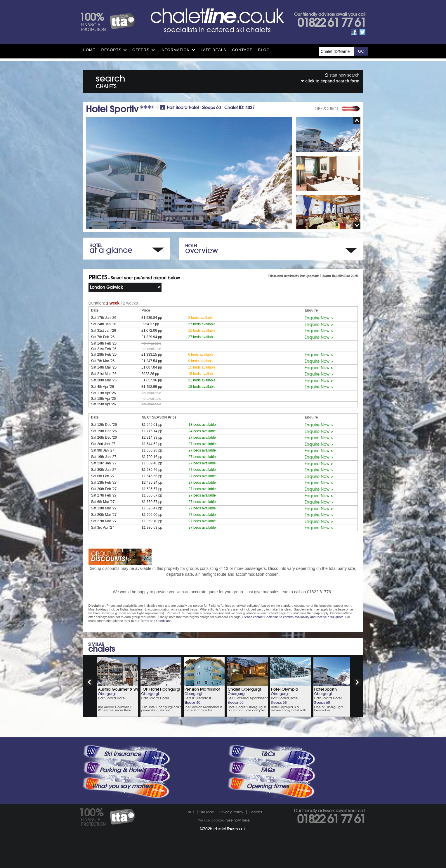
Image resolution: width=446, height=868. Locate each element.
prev (89, 682)
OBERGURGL (327, 109)
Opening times (268, 786)
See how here (238, 820)
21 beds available (202, 380)
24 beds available (202, 431)
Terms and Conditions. (156, 621)
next (357, 682)
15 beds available (202, 331)
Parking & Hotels (123, 770)
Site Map (207, 812)
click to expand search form (330, 81)
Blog (264, 50)
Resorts (112, 50)
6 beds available (201, 355)
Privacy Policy (231, 812)
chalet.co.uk (230, 829)
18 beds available (202, 387)
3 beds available (201, 318)
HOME (89, 50)
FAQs (268, 770)
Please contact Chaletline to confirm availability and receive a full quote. (293, 617)
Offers (141, 50)
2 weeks (130, 303)
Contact (242, 50)
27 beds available (202, 324)
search (111, 81)
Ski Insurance (123, 754)
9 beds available (201, 361)
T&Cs (268, 754)
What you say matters (122, 786)
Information (175, 50)
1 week (113, 303)
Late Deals (214, 50)
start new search (342, 75)
